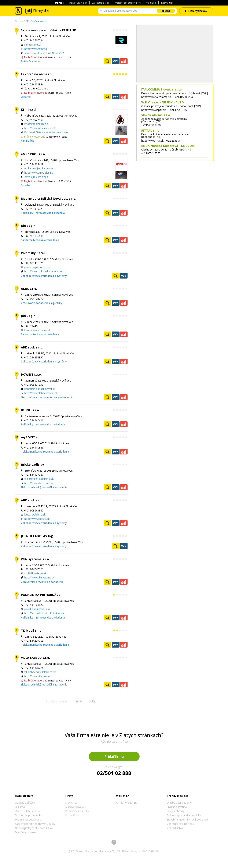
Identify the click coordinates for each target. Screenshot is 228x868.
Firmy (18, 21)
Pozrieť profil (107, 61)
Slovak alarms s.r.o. (156, 115)
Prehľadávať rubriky (77, 811)
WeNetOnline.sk (78, 3)
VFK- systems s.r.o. (35, 559)
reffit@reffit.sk (33, 45)
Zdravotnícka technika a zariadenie (42, 582)
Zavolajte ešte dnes (36, 177)
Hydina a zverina (177, 807)
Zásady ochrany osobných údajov (35, 824)
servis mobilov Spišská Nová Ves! (44, 53)
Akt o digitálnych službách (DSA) (34, 828)
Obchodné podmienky (28, 815)
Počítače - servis (37, 21)
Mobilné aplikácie (25, 803)
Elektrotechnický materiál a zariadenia (44, 487)
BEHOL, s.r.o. (30, 410)
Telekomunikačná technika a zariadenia (45, 452)
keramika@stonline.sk (37, 330)
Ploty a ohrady (176, 811)
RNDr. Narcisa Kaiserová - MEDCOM (168, 146)
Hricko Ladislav (32, 465)
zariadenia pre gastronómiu (56, 397)
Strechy (25, 185)
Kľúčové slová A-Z (76, 807)
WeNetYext (115, 61)
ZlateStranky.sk (101, 3)
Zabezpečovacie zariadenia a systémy (44, 276)
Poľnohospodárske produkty (184, 815)
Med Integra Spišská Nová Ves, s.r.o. (49, 199)
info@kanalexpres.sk (37, 124)
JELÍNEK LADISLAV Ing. (37, 536)
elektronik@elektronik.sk (39, 479)
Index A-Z (71, 803)
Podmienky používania (28, 820)
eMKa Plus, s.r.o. (33, 154)
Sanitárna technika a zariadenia (40, 240)
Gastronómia (29, 397)
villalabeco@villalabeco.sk (40, 672)
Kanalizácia (28, 141)
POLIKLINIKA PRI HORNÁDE (41, 595)
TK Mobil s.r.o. (32, 630)
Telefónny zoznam (26, 832)
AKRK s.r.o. (29, 289)
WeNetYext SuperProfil (128, 3)
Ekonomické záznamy (124, 61)
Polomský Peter (33, 253)
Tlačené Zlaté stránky (27, 811)
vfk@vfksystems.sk (35, 573)
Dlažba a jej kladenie (179, 803)
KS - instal (29, 109)
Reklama (20, 807)
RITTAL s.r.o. (151, 130)
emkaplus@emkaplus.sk (39, 168)
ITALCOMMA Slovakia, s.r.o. (162, 89)
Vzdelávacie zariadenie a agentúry (42, 303)
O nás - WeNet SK (126, 803)
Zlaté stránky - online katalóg (19, 11)
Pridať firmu (114, 757)
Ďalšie (93, 701)
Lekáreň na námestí (36, 74)
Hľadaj (166, 11)
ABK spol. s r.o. (32, 347)
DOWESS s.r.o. (31, 374)
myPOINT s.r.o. (32, 437)
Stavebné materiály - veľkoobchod (187, 820)
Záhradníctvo (175, 828)
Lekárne (26, 97)
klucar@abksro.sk (35, 515)
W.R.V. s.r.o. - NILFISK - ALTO (163, 102)
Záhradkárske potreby (180, 824)
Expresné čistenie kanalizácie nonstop (47, 132)
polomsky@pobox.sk (37, 267)
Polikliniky (27, 213)
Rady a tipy (167, 3)
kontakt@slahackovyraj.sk (40, 389)
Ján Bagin (28, 226)
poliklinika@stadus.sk (37, 609)
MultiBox (151, 3)
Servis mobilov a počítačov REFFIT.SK (48, 30)
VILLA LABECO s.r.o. (35, 658)
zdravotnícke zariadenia (50, 213)
